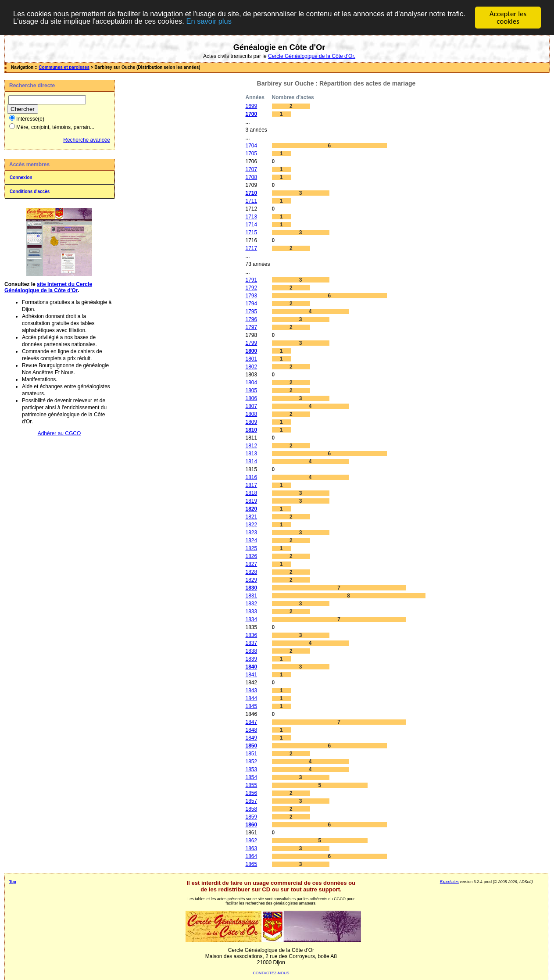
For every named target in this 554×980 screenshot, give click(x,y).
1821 (251, 517)
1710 (251, 193)
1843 (251, 690)
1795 (251, 311)
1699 (251, 106)
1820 (251, 509)
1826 (251, 556)
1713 (251, 217)
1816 (251, 477)
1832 (251, 604)
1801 (251, 359)
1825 (251, 548)
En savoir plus (235, 21)
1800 (251, 351)
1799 (251, 343)
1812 (251, 446)
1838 (251, 651)
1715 (251, 232)
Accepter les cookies (508, 18)
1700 (251, 114)
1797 (251, 327)
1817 (251, 485)
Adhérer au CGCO (59, 433)
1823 (251, 533)
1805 (251, 390)
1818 (251, 493)
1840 (251, 667)
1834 (251, 619)
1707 (251, 169)
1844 (251, 698)
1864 (251, 856)
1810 (251, 430)
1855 (251, 785)
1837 (251, 643)
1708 (251, 177)
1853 (251, 769)
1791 (251, 280)
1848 (251, 730)
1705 (251, 154)
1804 (251, 383)
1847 (251, 722)
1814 (251, 461)
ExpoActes (449, 882)
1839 (251, 659)
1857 (251, 801)
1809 (251, 422)
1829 (251, 580)
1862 (251, 841)
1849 (251, 738)
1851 (251, 754)
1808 (251, 414)
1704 (251, 146)
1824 (251, 540)
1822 (251, 525)
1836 (251, 635)
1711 (251, 201)
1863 (251, 848)
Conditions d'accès (30, 191)
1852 (251, 762)
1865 (251, 864)
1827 (251, 564)
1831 (251, 596)
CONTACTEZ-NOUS (271, 973)
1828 (251, 572)
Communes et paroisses (64, 67)
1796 (251, 319)
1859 (251, 817)
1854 (251, 777)
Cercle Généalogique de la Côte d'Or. (312, 56)
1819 (251, 501)
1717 (251, 248)
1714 (251, 225)
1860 (251, 825)
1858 (251, 809)
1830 (251, 588)
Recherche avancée (87, 140)
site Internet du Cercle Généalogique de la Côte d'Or (48, 287)
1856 (251, 793)
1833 (251, 612)
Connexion (21, 177)
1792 (251, 288)
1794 (251, 304)
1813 (251, 454)
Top (13, 882)
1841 (251, 675)
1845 (251, 706)
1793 (251, 296)
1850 (251, 746)
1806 (251, 398)
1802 (251, 367)
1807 (251, 406)
